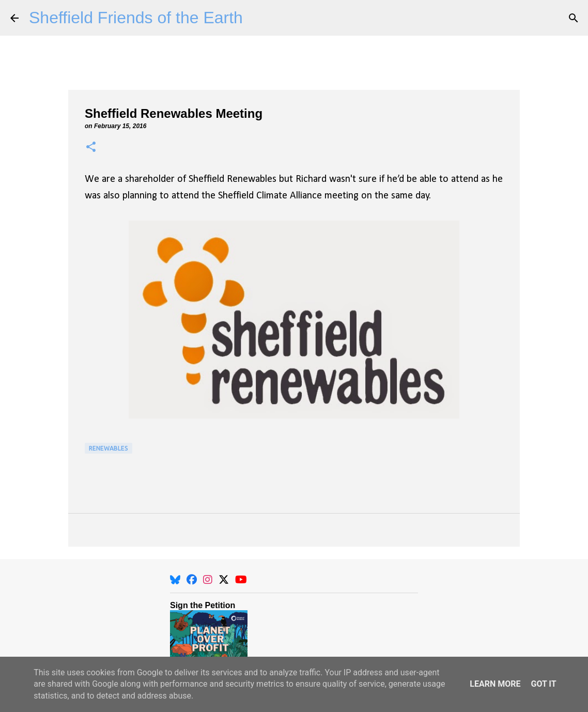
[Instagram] (208, 580)
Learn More (495, 684)
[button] (91, 148)
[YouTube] (241, 580)
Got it (543, 684)
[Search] (574, 18)
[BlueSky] (175, 580)
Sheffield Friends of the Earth (136, 18)
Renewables (109, 448)
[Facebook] (192, 580)
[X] (224, 580)
